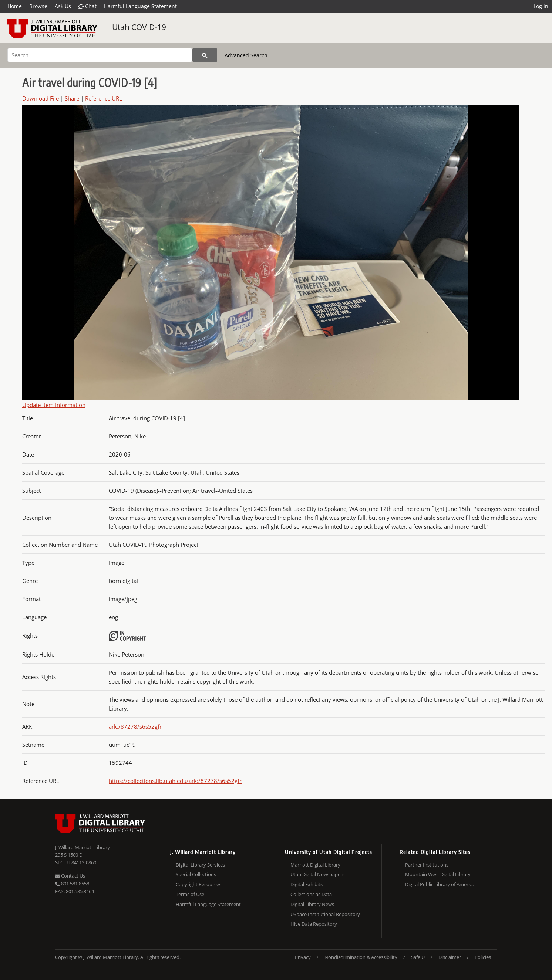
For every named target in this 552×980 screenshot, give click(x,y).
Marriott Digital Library (315, 865)
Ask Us (63, 6)
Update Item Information (54, 405)
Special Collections (196, 874)
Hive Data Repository (314, 924)
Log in (541, 6)
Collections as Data (311, 894)
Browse (38, 6)
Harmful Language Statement (140, 6)
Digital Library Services (200, 865)
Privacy (303, 957)
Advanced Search (246, 55)
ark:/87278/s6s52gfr (135, 726)
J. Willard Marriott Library (83, 847)
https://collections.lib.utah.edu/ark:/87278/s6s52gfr (175, 781)
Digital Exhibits (307, 884)
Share (72, 98)
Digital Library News (312, 904)
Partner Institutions (427, 865)
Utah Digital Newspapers (317, 874)
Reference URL (104, 98)
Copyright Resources (198, 884)
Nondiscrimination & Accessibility (361, 957)
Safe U (418, 957)
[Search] (100, 55)
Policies (483, 957)
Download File (41, 98)
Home (15, 6)
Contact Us (70, 876)
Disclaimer (450, 957)
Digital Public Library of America (440, 884)
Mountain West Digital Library (438, 874)
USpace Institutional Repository (325, 914)
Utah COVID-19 (139, 27)
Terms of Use (190, 894)
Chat (87, 6)
